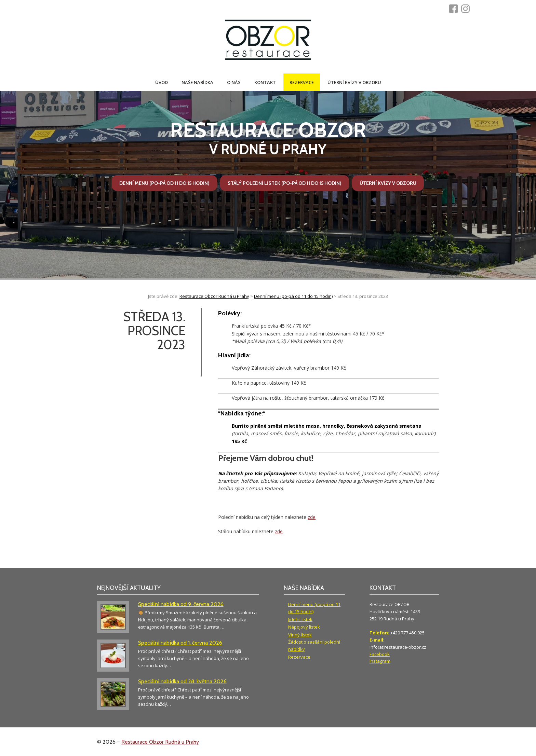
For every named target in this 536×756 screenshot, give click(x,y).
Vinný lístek (300, 635)
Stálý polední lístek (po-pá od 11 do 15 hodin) (285, 183)
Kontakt (265, 82)
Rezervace (302, 82)
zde (312, 517)
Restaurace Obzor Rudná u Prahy (160, 742)
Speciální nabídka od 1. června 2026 (180, 643)
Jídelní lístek (300, 619)
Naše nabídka (197, 82)
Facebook (380, 654)
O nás (234, 82)
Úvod (162, 82)
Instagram (380, 661)
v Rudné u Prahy (268, 138)
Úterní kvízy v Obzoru (354, 82)
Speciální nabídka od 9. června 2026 (181, 604)
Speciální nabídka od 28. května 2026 (182, 681)
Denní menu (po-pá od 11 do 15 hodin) (164, 183)
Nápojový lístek (304, 627)
